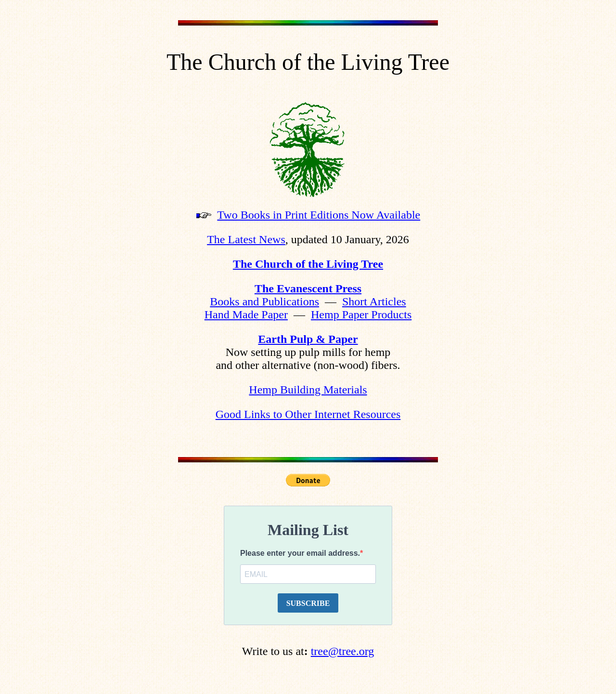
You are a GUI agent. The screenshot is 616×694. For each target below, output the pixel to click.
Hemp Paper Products (361, 314)
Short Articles (374, 301)
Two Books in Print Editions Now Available (319, 215)
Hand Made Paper (246, 314)
